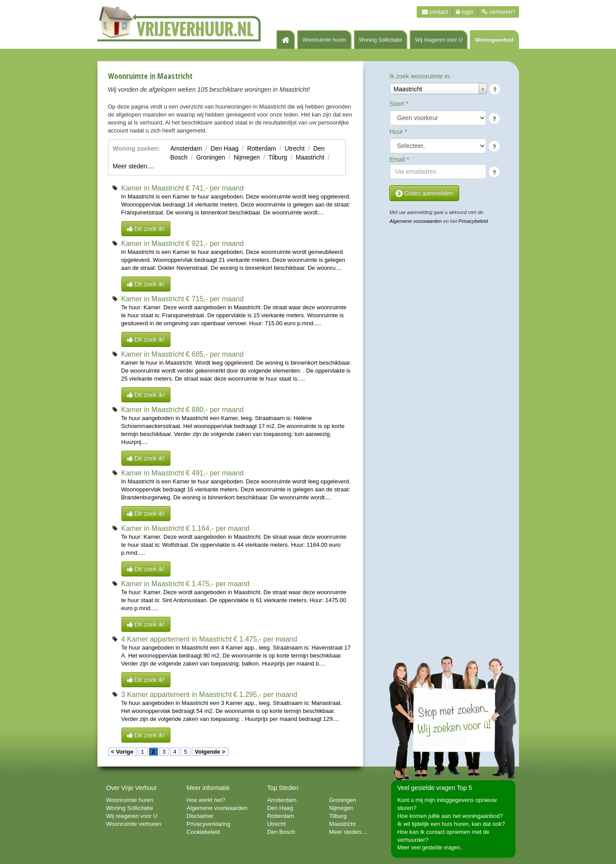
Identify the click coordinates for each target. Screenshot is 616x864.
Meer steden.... (134, 166)
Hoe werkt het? (206, 800)
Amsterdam (186, 148)
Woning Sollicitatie (381, 40)
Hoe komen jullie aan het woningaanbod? (450, 816)
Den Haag (225, 148)
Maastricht (310, 157)
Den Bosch (281, 832)
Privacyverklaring (208, 824)
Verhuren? (498, 12)
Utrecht (295, 148)
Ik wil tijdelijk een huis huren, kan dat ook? (451, 824)
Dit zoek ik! (146, 229)
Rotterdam (262, 148)
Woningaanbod (494, 40)
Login (465, 12)
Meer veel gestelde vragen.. (430, 848)
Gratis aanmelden (424, 193)
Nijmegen (247, 157)
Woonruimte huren (324, 40)
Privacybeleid (473, 221)
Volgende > (210, 752)
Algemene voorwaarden (416, 221)
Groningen (211, 157)
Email (399, 160)
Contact (435, 12)
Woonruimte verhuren (134, 824)
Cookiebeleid (203, 832)
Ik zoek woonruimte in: (420, 76)
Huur (399, 132)
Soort (399, 104)
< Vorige (122, 752)
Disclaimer (200, 816)
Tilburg (278, 157)
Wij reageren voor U (439, 40)
